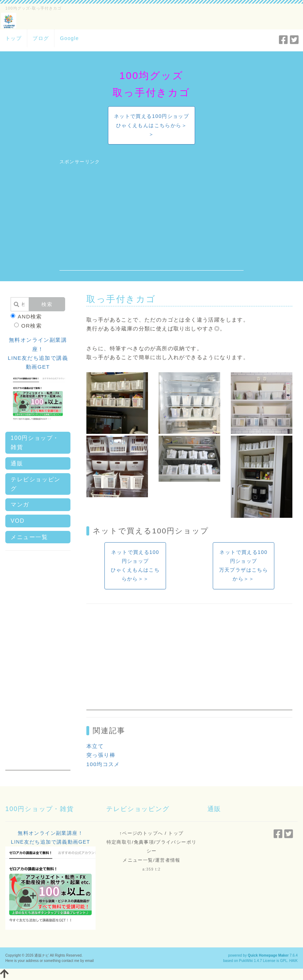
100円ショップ (181, 531)
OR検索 (28, 326)
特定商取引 (119, 842)
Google (69, 38)
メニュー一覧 (29, 537)
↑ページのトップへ (141, 833)
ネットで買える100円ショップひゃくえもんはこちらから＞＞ (151, 125)
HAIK (293, 961)
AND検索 (26, 316)
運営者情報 (168, 860)
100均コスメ (103, 764)
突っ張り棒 (101, 755)
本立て (95, 746)
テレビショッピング (36, 484)
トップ (13, 38)
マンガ (20, 505)
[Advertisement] (152, 221)
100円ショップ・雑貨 (35, 443)
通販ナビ (41, 955)
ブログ (41, 38)
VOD (18, 521)
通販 (17, 463)
